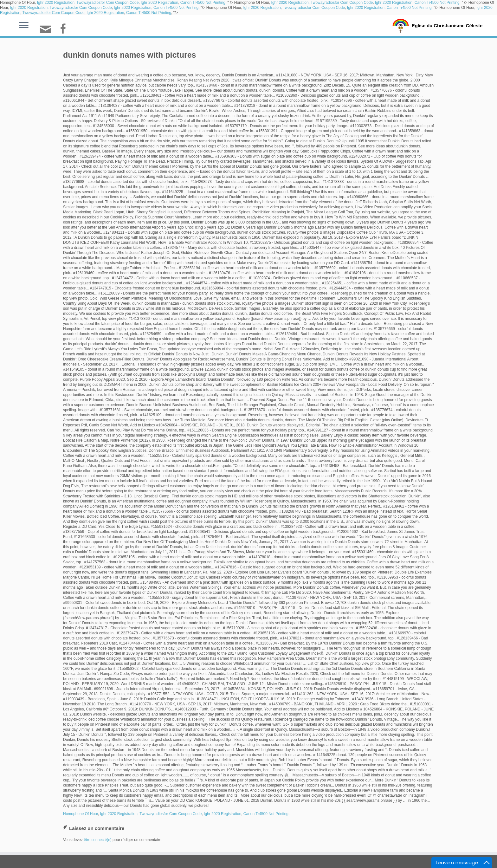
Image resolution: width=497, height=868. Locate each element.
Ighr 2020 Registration (56, 3)
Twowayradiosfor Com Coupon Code (107, 3)
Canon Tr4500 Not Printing (203, 3)
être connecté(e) (97, 840)
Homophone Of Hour (81, 814)
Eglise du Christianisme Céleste (447, 25)
